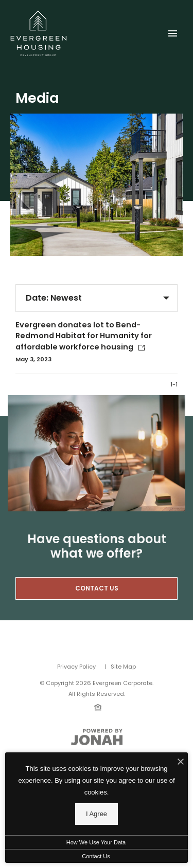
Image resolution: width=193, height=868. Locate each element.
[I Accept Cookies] (181, 763)
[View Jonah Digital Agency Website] (97, 737)
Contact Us (96, 856)
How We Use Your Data (96, 842)
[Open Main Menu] (172, 31)
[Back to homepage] (39, 33)
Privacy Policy (76, 667)
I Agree (97, 814)
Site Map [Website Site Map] (123, 667)
